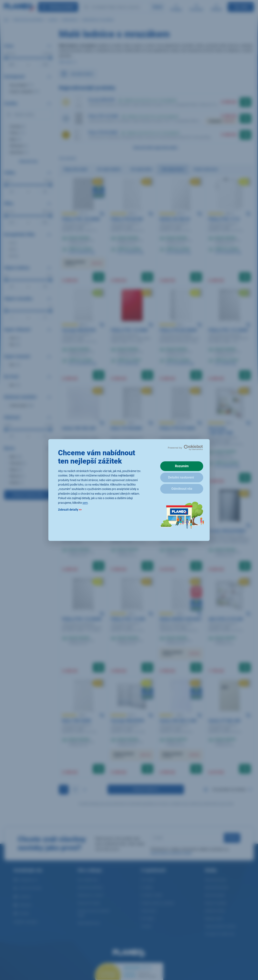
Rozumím (182, 466)
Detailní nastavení (181, 477)
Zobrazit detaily (70, 510)
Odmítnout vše (182, 489)
